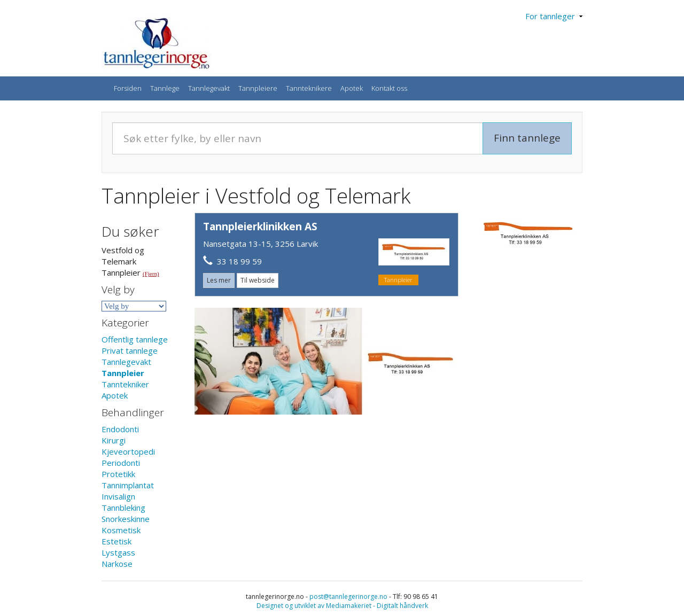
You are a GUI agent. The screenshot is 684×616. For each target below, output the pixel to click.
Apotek (352, 88)
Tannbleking (123, 508)
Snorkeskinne (126, 519)
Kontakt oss (389, 88)
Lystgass (118, 552)
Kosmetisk (121, 530)
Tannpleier (123, 373)
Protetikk (118, 474)
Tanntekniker (125, 384)
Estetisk (116, 541)
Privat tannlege (130, 350)
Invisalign (118, 496)
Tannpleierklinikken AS (260, 227)
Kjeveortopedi (128, 451)
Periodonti (121, 463)
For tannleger (554, 16)
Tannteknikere (309, 88)
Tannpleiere (258, 88)
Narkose (117, 564)
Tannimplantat (128, 485)
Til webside (258, 280)
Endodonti (120, 429)
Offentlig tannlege (135, 339)
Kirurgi (114, 440)
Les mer (219, 280)
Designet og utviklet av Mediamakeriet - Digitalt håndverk (342, 606)
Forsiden (128, 88)
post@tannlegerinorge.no (348, 596)
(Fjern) (151, 274)
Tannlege (165, 88)
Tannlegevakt (209, 88)
